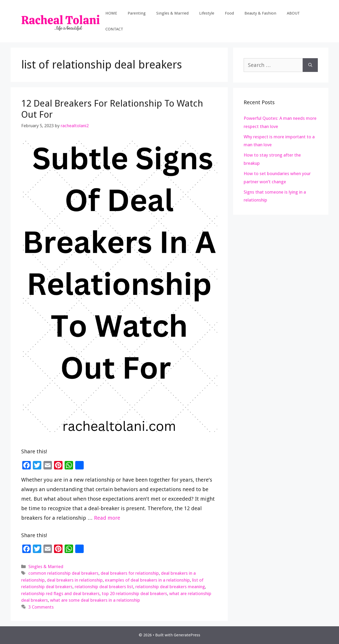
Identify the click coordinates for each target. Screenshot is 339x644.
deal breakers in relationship (75, 580)
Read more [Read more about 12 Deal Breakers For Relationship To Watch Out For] (107, 518)
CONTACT (114, 29)
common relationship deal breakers (63, 573)
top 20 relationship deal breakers (134, 593)
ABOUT (293, 13)
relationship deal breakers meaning (170, 587)
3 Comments (41, 607)
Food (229, 13)
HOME (111, 13)
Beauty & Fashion (260, 13)
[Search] (310, 65)
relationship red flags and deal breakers (60, 593)
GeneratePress (187, 635)
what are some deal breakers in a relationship (95, 600)
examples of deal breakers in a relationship (147, 580)
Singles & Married (172, 13)
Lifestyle (207, 13)
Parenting (137, 13)
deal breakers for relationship (130, 573)
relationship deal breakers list (104, 587)
